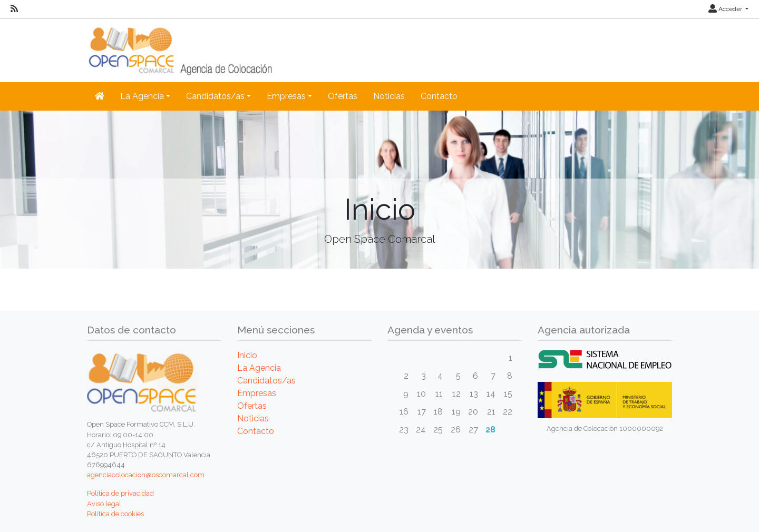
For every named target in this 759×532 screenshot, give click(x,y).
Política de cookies (115, 514)
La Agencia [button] (142, 96)
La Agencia (259, 368)
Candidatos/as (266, 381)
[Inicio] (100, 96)
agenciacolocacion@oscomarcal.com (146, 475)
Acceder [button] (726, 9)
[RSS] (14, 9)
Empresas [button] (286, 96)
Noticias (389, 96)
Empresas (257, 393)
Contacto (439, 96)
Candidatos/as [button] (215, 96)
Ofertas (343, 96)
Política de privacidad (120, 493)
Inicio (247, 355)
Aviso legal (104, 504)
